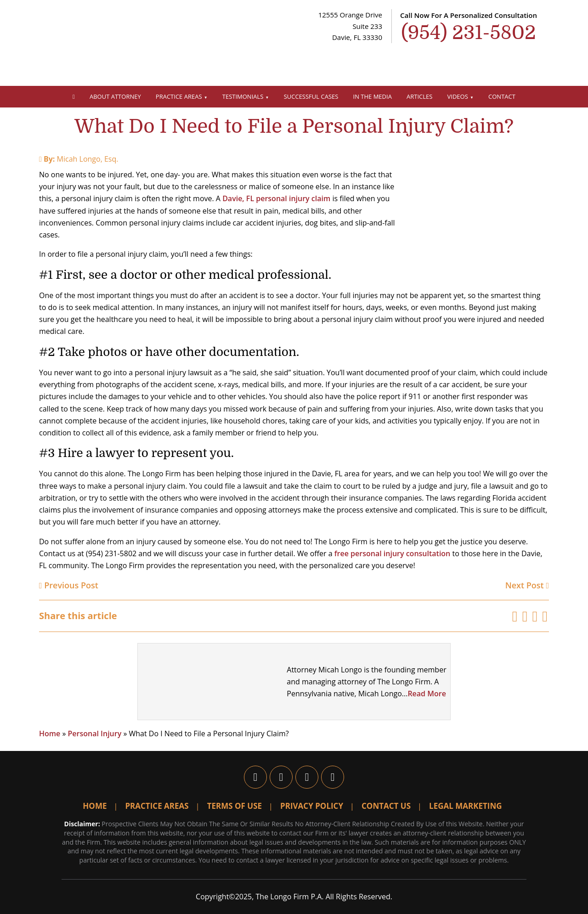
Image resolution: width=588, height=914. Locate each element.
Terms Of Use (235, 806)
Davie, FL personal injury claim (276, 198)
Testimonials (243, 96)
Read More (427, 694)
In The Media (373, 96)
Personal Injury (95, 733)
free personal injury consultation (392, 553)
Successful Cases (311, 96)
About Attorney (115, 96)
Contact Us (386, 806)
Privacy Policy (312, 806)
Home (50, 733)
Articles (419, 96)
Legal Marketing (466, 806)
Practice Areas (179, 96)
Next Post (527, 585)
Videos (458, 96)
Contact (502, 96)
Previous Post (69, 585)
